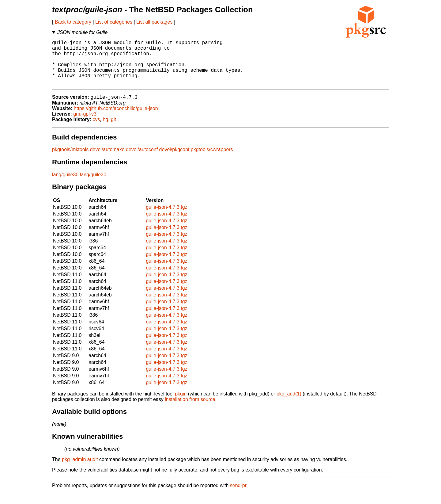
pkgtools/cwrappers (212, 160)
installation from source (190, 410)
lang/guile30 (65, 185)
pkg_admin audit (80, 470)
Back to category (73, 22)
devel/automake (107, 160)
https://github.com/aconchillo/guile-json (116, 119)
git (113, 130)
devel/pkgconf (174, 160)
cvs (96, 130)
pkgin (181, 405)
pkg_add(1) (289, 405)
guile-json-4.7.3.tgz (166, 218)
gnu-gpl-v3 (85, 125)
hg (105, 130)
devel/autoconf (142, 160)
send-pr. (239, 496)
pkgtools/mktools (70, 160)
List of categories (114, 22)
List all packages (154, 22)
